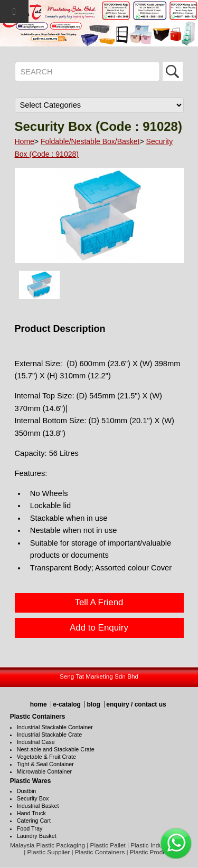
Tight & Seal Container (45, 764)
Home (25, 141)
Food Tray (30, 828)
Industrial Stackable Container (55, 727)
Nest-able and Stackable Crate (56, 749)
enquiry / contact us (136, 704)
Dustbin (27, 791)
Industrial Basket (38, 806)
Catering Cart (34, 821)
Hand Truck (31, 813)
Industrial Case (36, 742)
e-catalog (67, 704)
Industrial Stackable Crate (50, 735)
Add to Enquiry (99, 628)
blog (93, 704)
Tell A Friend (99, 602)
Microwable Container (44, 771)
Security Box (33, 798)
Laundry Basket (37, 836)
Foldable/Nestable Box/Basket (90, 141)
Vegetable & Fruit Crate (46, 757)
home (39, 704)
